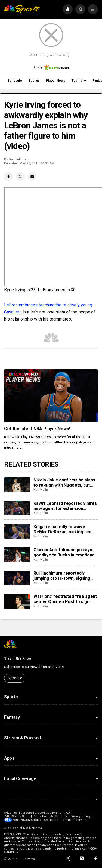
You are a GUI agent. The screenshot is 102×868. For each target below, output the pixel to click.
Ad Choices (59, 816)
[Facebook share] (8, 176)
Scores (34, 81)
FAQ (67, 813)
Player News (56, 81)
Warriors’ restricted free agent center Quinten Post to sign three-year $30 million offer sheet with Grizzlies (65, 599)
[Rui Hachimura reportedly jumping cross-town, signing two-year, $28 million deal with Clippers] (17, 578)
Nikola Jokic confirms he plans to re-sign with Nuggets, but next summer (64, 483)
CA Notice (52, 820)
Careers (26, 813)
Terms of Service (75, 820)
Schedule (15, 81)
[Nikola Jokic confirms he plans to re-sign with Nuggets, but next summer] (17, 485)
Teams (79, 81)
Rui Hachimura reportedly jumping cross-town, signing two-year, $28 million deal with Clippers (64, 576)
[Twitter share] (20, 176)
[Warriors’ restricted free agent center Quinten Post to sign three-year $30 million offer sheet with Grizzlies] (17, 601)
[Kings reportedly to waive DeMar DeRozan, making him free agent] (17, 531)
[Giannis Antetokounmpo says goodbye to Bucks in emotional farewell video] (17, 555)
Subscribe (15, 678)
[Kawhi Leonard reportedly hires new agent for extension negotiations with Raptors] (17, 508)
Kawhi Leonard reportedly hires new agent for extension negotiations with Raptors (65, 506)
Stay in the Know (18, 658)
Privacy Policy (80, 816)
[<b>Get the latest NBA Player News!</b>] (51, 396)
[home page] (22, 9)
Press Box (40, 816)
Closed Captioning (48, 813)
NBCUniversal (33, 828)
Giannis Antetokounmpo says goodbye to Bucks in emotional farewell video (64, 552)
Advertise (11, 813)
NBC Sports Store (17, 816)
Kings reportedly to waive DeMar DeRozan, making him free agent (62, 529)
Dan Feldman (18, 159)
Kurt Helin (41, 490)
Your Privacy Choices (28, 820)
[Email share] (32, 176)
